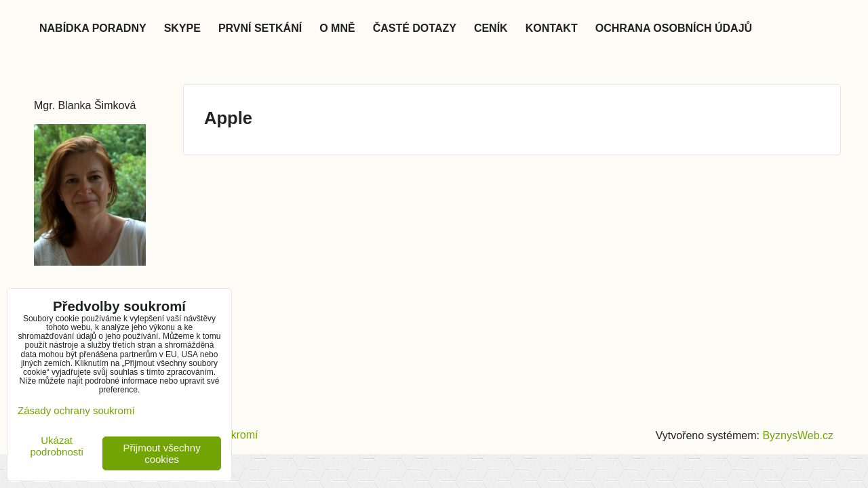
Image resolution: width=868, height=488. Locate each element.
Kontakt (552, 28)
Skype (182, 28)
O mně (337, 28)
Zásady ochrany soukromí (76, 410)
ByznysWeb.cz (798, 435)
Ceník (491, 28)
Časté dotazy (415, 28)
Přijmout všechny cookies (162, 453)
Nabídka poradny (93, 28)
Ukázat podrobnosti (56, 446)
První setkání (260, 28)
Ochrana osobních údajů (674, 28)
